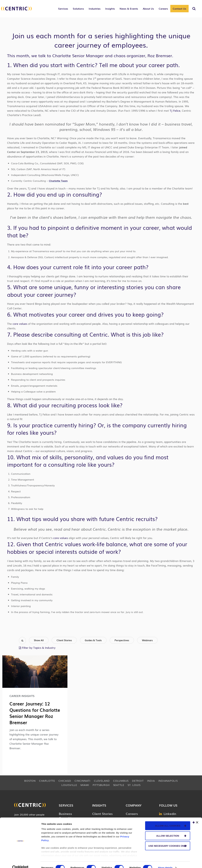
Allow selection (168, 830)
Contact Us (179, 9)
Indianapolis (168, 780)
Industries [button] (95, 9)
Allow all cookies (168, 820)
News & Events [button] (129, 9)
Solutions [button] (78, 9)
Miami (85, 785)
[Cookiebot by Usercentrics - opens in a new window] (20, 862)
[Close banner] (197, 816)
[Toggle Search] (194, 9)
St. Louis (134, 785)
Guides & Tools (93, 640)
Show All (39, 640)
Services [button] (63, 9)
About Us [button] (148, 9)
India (151, 780)
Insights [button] (110, 9)
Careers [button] (163, 9)
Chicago (65, 780)
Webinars (147, 640)
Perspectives (122, 640)
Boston (30, 780)
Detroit (138, 780)
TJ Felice (175, 110)
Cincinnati (82, 780)
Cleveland (102, 780)
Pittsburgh (101, 785)
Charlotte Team (58, 181)
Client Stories (64, 640)
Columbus (121, 780)
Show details (165, 862)
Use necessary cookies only (168, 840)
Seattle (119, 785)
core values (20, 324)
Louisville (69, 785)
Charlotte (47, 780)
